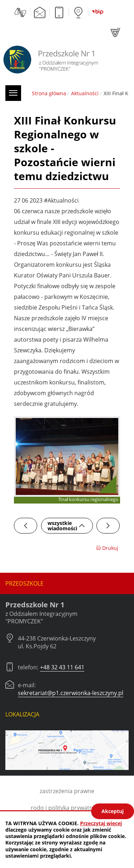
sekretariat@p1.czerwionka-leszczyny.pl (71, 693)
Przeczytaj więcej (101, 823)
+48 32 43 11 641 (62, 667)
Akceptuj (113, 811)
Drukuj (107, 548)
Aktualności (85, 93)
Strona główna (49, 93)
